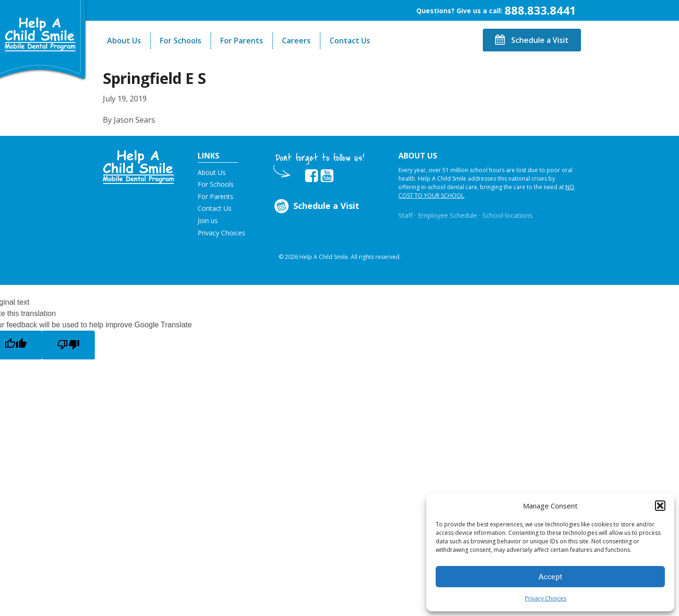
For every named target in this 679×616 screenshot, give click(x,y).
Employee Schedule (447, 215)
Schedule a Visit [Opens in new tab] (316, 206)
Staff (406, 215)
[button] (660, 506)
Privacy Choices (546, 598)
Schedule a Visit (532, 40)
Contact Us (350, 41)
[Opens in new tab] (311, 176)
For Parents (242, 41)
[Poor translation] (68, 345)
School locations (508, 215)
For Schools (181, 41)
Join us (208, 221)
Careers (296, 41)
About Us (124, 41)
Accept (551, 577)
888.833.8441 (540, 10)
